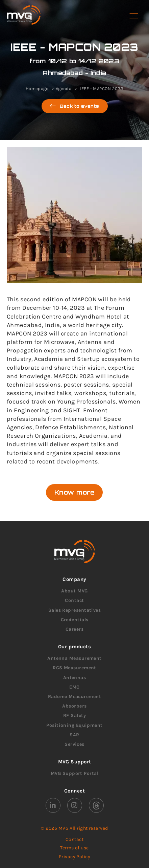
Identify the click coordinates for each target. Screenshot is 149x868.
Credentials (75, 620)
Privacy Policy (74, 857)
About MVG (74, 591)
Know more (74, 492)
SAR (74, 735)
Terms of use (74, 848)
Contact (74, 600)
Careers (74, 629)
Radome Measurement (74, 697)
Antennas (75, 678)
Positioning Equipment (74, 725)
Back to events (75, 106)
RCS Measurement (74, 668)
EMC (74, 687)
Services (74, 744)
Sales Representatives (74, 610)
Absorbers (74, 706)
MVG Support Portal (74, 773)
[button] (134, 16)
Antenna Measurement (74, 658)
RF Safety (74, 715)
